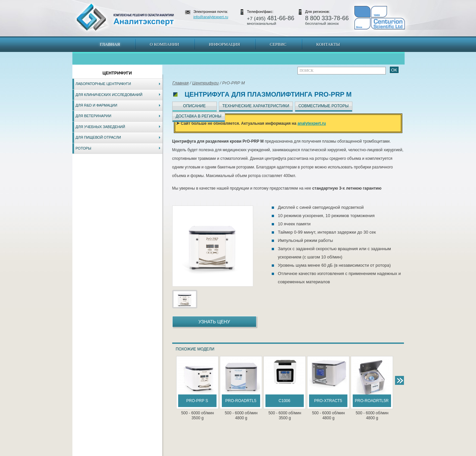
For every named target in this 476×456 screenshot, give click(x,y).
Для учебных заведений (100, 127)
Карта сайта (112, 453)
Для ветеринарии (94, 116)
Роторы (84, 148)
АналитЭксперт (125, 17)
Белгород (279, 453)
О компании (164, 44)
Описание (194, 106)
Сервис (278, 44)
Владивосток (191, 453)
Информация (224, 44)
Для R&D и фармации (97, 105)
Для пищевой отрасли (98, 137)
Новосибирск (167, 453)
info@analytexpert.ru (211, 17)
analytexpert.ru (312, 123)
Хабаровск (214, 453)
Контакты (328, 44)
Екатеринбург (237, 453)
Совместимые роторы (324, 106)
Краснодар (260, 453)
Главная (110, 44)
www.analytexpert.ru (344, 453)
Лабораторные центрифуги (103, 84)
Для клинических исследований (109, 95)
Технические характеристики (256, 106)
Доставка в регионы (199, 116)
